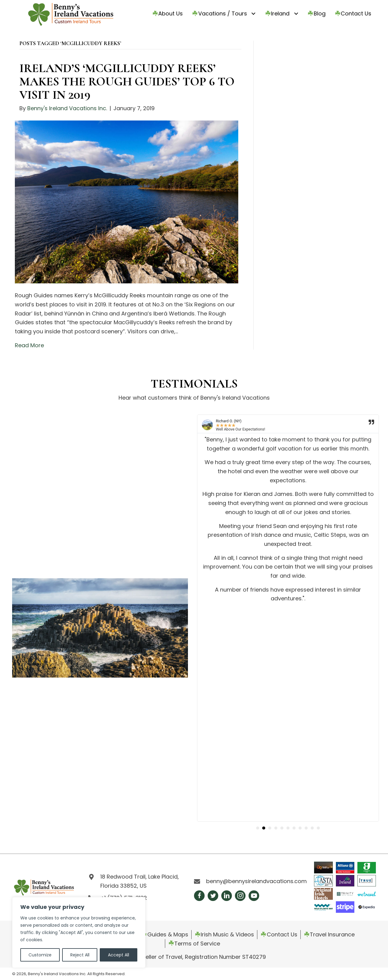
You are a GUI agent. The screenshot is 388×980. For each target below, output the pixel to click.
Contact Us (279, 934)
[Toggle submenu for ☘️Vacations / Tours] (254, 13)
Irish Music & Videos (224, 934)
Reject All (80, 955)
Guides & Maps (165, 934)
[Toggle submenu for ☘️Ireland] (296, 13)
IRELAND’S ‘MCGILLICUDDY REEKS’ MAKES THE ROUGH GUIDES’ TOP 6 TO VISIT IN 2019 (127, 81)
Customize (40, 955)
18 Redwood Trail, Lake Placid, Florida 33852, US (140, 881)
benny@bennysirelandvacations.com (256, 881)
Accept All (119, 955)
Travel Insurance (329, 934)
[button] (258, 828)
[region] (79, 932)
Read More (29, 345)
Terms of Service (194, 944)
